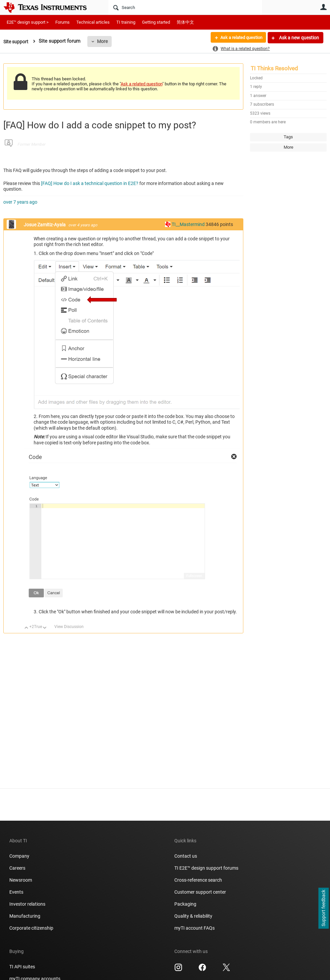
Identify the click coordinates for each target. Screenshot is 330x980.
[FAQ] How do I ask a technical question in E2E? (90, 183)
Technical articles (93, 22)
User (323, 7)
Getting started (156, 22)
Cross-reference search (198, 880)
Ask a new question (298, 38)
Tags (288, 137)
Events (16, 892)
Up (26, 628)
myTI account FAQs (194, 928)
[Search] (185, 7)
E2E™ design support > (28, 22)
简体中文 (185, 22)
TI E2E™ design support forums (206, 868)
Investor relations (27, 904)
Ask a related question (239, 38)
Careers (17, 868)
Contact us (186, 856)
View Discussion (69, 627)
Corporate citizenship (31, 928)
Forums (62, 22)
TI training (126, 22)
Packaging (185, 904)
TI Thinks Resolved (274, 68)
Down (45, 628)
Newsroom (21, 880)
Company (19, 856)
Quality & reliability (193, 916)
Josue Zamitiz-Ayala (45, 225)
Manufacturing (25, 916)
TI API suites (22, 967)
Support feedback (323, 908)
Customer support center (200, 892)
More (104, 41)
